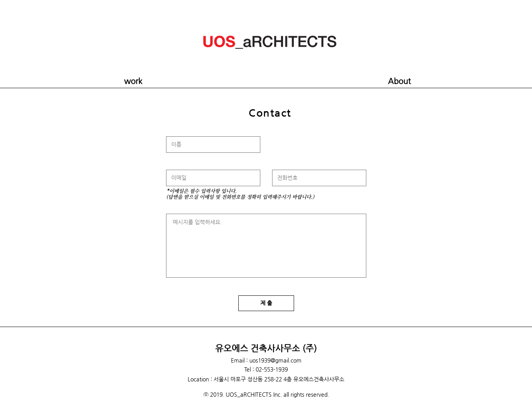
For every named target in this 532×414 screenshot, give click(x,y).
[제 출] (266, 303)
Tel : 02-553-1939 (266, 369)
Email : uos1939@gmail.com (266, 360)
